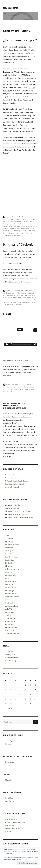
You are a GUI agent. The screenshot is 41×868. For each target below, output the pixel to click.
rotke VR (9, 609)
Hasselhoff (7, 226)
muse (10, 298)
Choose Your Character (14, 478)
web (23, 233)
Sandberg (17, 231)
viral (19, 233)
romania (17, 300)
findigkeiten (10, 560)
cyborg (25, 387)
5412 (7, 535)
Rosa (7, 314)
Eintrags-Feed (10, 655)
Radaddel (9, 831)
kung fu (6, 295)
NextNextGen (10, 603)
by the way (9, 542)
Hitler (13, 226)
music (5, 231)
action (15, 387)
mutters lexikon (11, 594)
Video (15, 233)
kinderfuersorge (11, 575)
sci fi (22, 300)
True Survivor (8, 233)
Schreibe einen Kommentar (13, 235)
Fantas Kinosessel (28, 217)
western (34, 302)
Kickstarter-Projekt (23, 53)
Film (30, 224)
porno (29, 298)
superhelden (8, 302)
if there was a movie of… (14, 569)
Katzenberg (20, 226)
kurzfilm (16, 228)
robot (11, 300)
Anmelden (9, 652)
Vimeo (27, 360)
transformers (26, 302)
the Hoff (28, 231)
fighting (6, 389)
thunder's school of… (13, 627)
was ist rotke (10, 630)
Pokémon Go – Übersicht (14, 828)
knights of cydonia (27, 293)
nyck (8, 217)
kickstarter (29, 226)
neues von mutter (11, 600)
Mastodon (9, 780)
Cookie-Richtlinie (17, 859)
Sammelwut (10, 612)
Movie (32, 228)
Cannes (16, 224)
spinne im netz (21, 219)
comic (20, 387)
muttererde (11, 8)
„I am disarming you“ (20, 40)
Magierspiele (10, 825)
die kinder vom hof (12, 545)
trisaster (8, 744)
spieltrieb (9, 615)
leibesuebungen (11, 581)
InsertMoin (9, 798)
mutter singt (10, 591)
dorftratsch (9, 548)
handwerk (9, 563)
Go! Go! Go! (10, 475)
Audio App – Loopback (14, 741)
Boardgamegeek (11, 819)
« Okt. (10, 708)
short (23, 231)
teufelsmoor (10, 624)
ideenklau (9, 566)
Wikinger (29, 233)
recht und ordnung (12, 606)
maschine (31, 295)
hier (8, 282)
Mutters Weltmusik (12, 597)
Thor (33, 231)
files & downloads (12, 557)
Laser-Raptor (25, 228)
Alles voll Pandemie (12, 487)
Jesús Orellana (17, 360)
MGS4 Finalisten (11, 588)
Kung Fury (9, 50)
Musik (10, 231)
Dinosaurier (24, 224)
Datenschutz (10, 762)
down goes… (10, 551)
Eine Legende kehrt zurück (15, 484)
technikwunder (11, 621)
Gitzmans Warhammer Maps (15, 822)
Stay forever (10, 801)
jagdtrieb (7, 219)
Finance (8, 508)
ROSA (5, 360)
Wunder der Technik (12, 634)
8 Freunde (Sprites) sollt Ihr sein (17, 481)
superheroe (17, 302)
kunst (13, 219)
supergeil (32, 300)
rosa (21, 389)
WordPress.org (10, 661)
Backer (10, 224)
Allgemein (9, 539)
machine (24, 295)
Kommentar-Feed (12, 658)
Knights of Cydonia (18, 244)
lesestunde (9, 584)
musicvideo (22, 298)
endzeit (31, 387)
